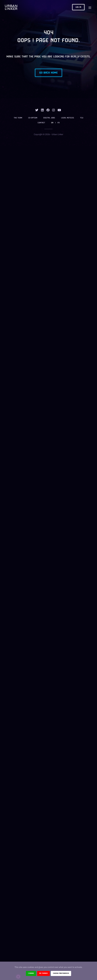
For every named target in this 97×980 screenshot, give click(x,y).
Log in (78, 7)
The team (18, 118)
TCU (82, 118)
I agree (31, 973)
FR (58, 123)
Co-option (33, 118)
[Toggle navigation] (90, 7)
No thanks (43, 973)
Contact (41, 123)
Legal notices (68, 118)
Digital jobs (49, 118)
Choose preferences (61, 973)
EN (52, 123)
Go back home (48, 73)
